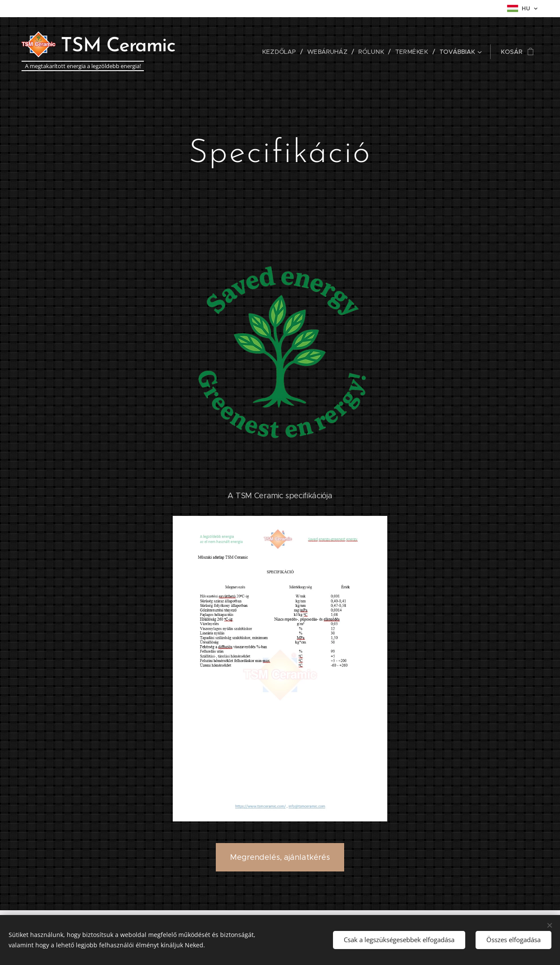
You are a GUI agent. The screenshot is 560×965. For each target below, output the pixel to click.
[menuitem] (220, 52)
